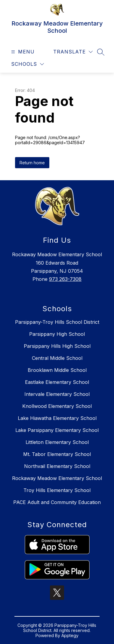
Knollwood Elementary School (57, 406)
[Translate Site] (73, 52)
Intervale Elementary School (57, 394)
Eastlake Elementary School (57, 382)
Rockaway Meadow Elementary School (57, 478)
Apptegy (70, 635)
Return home (32, 163)
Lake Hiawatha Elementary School (57, 418)
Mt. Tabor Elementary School (57, 454)
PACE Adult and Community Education (57, 502)
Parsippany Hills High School (57, 346)
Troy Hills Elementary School (57, 490)
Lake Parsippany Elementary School (57, 430)
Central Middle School (57, 358)
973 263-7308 (65, 279)
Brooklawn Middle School (57, 370)
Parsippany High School (57, 334)
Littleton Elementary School (57, 442)
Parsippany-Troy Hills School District (57, 322)
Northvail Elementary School (57, 466)
